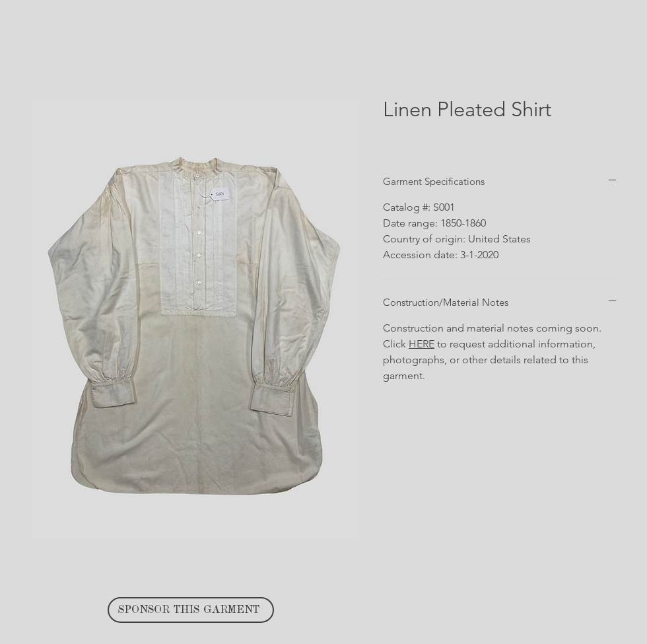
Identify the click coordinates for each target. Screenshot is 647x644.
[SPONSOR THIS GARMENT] (191, 610)
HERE (422, 344)
